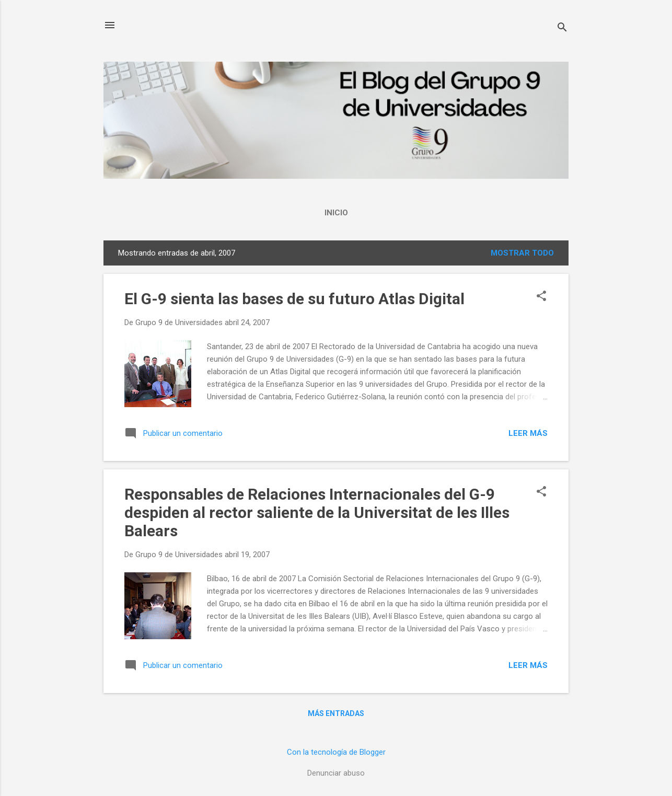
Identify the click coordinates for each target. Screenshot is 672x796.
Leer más (528, 433)
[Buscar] (562, 28)
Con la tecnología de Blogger (336, 752)
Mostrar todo (522, 253)
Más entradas (336, 713)
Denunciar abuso (336, 773)
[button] (541, 297)
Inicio (336, 213)
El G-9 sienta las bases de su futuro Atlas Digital (294, 299)
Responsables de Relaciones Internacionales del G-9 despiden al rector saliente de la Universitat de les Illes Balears (317, 512)
